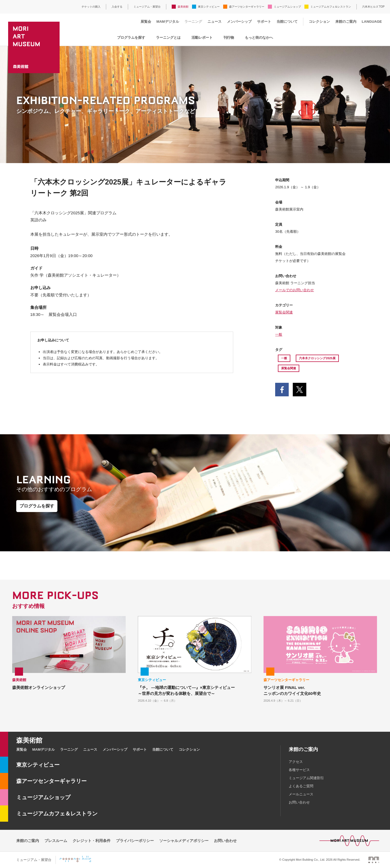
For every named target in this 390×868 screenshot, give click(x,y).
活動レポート (202, 38)
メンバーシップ (239, 22)
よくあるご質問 (301, 786)
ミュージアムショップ (287, 7)
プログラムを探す (131, 38)
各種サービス (299, 770)
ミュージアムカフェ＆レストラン (331, 7)
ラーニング (193, 22)
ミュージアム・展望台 (147, 7)
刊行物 (229, 38)
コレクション (319, 22)
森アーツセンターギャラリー (247, 7)
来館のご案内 (346, 22)
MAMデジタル (168, 22)
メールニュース (301, 794)
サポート (264, 22)
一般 (279, 334)
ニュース (214, 22)
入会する (117, 7)
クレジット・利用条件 (92, 841)
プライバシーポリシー (135, 841)
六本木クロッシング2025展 (317, 358)
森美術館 (183, 7)
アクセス (296, 762)
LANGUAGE (372, 22)
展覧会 (146, 22)
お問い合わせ (299, 802)
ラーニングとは (168, 38)
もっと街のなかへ (259, 38)
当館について (287, 22)
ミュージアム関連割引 (306, 778)
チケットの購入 (91, 7)
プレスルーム (56, 841)
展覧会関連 (284, 312)
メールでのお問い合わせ (295, 290)
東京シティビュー (209, 7)
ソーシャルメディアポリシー (184, 841)
